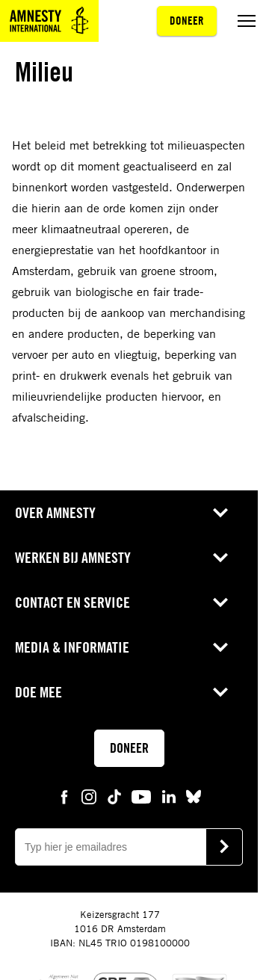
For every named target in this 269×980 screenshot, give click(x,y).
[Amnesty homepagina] (49, 21)
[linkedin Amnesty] (169, 795)
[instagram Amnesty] (89, 795)
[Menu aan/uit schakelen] (247, 21)
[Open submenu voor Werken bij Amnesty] (220, 558)
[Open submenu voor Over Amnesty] (220, 513)
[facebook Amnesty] (64, 795)
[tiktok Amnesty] (114, 795)
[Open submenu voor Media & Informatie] (220, 647)
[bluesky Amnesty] (194, 795)
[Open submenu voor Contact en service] (220, 603)
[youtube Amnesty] (141, 795)
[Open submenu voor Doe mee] (220, 692)
